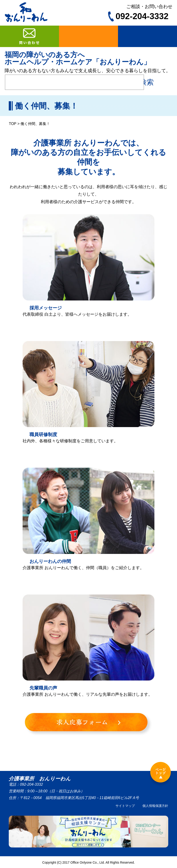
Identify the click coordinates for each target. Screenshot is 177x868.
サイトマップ (125, 806)
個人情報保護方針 (155, 806)
